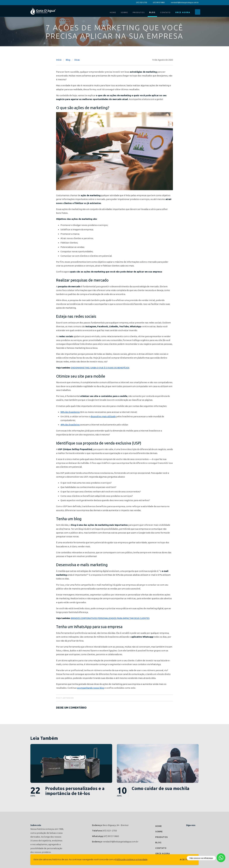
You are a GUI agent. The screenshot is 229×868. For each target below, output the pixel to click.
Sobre (124, 12)
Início (59, 60)
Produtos (139, 12)
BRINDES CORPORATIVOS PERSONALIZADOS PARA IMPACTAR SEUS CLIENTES (110, 618)
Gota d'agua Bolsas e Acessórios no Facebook (189, 830)
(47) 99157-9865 (159, 2)
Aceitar (185, 860)
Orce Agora (183, 12)
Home (113, 12)
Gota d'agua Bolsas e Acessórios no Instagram (196, 830)
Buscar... (198, 12)
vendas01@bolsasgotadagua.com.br (185, 2)
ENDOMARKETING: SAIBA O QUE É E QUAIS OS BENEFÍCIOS (100, 368)
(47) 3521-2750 (142, 2)
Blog (152, 12)
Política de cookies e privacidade (131, 859)
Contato (165, 12)
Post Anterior (65, 698)
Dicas (77, 60)
